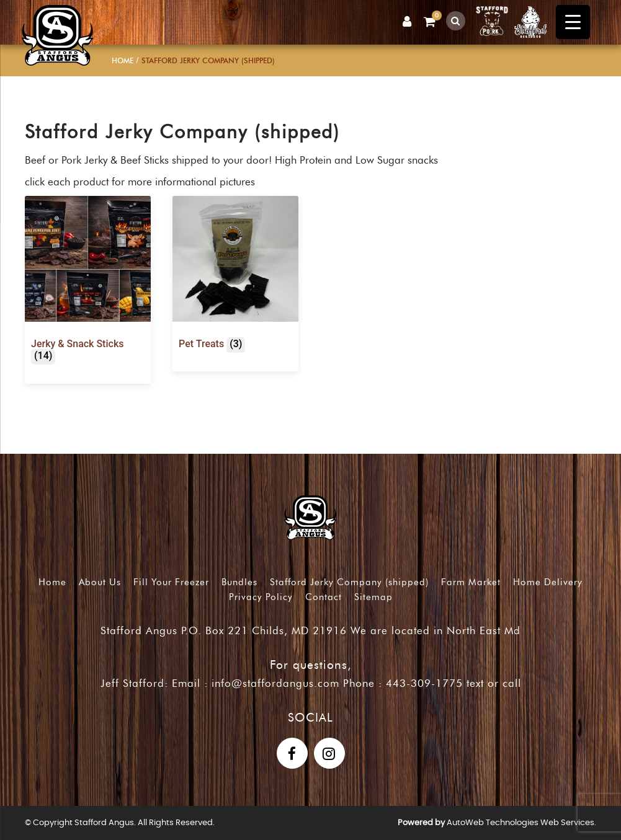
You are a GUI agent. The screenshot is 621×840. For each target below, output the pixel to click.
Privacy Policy (261, 597)
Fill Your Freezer (171, 582)
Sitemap (373, 597)
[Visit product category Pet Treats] (235, 276)
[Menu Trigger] (573, 22)
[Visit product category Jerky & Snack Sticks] (88, 282)
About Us (100, 582)
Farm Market (471, 582)
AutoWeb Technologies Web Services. (521, 823)
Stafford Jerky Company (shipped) (349, 582)
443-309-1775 (424, 683)
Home (123, 60)
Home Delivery (548, 582)
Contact (324, 597)
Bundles (239, 582)
